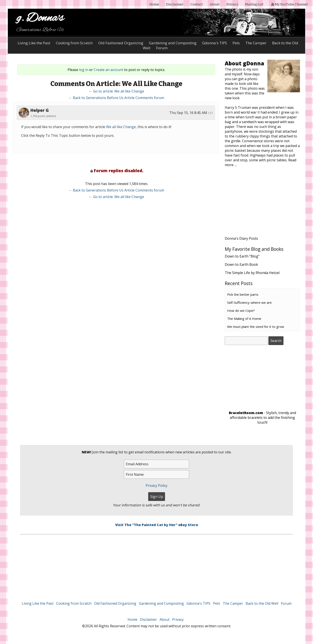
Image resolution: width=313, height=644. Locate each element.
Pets (236, 43)
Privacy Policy (156, 485)
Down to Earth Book (241, 264)
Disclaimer (175, 4)
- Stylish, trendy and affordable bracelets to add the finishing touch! (262, 418)
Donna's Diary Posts (241, 238)
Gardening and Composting (173, 43)
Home (154, 4)
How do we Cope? (241, 310)
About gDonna (244, 63)
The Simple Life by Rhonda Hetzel (252, 273)
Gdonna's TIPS (215, 43)
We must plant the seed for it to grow (256, 327)
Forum (286, 603)
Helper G (40, 110)
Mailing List (254, 4)
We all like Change (121, 127)
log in (84, 70)
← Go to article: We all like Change (116, 91)
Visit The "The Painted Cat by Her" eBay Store (157, 525)
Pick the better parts (243, 294)
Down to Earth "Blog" (242, 256)
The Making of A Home (244, 319)
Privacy (232, 4)
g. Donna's (40, 18)
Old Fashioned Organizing (121, 43)
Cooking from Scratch (74, 43)
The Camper (256, 43)
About (215, 4)
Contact (197, 4)
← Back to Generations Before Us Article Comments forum (116, 98)
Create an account (108, 70)
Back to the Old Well (262, 603)
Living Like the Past (34, 43)
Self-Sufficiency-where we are (249, 302)
